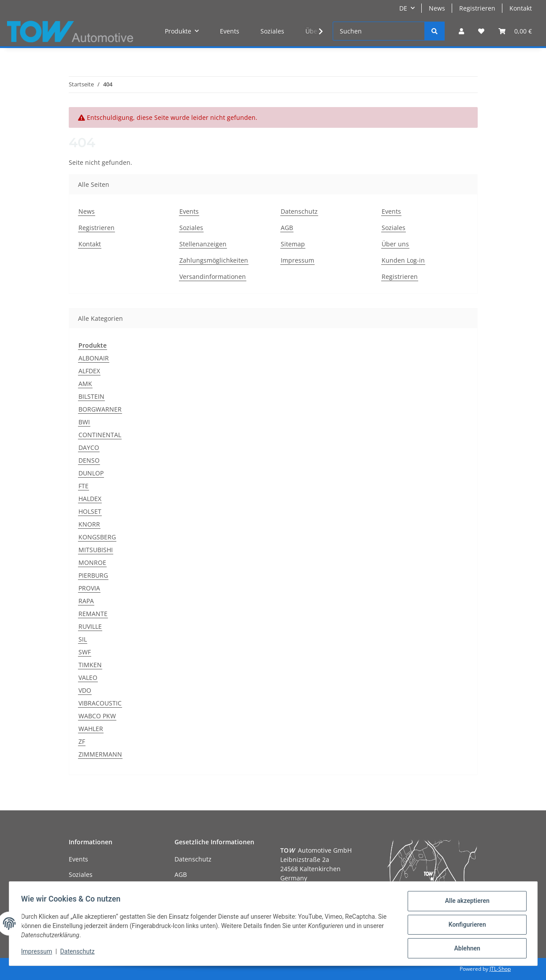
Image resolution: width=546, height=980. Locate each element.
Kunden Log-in (403, 260)
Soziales (272, 31)
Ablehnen (465, 949)
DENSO (89, 460)
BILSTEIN (91, 396)
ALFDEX (89, 371)
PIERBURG (93, 575)
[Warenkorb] (515, 31)
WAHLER (91, 729)
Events (230, 31)
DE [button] (403, 8)
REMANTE (93, 614)
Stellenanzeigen (203, 244)
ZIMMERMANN (100, 754)
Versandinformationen (213, 277)
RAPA (86, 601)
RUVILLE (90, 626)
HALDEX (90, 499)
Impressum (297, 260)
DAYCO (89, 447)
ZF (82, 741)
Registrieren (477, 8)
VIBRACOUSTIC (100, 703)
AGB (287, 228)
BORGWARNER (100, 409)
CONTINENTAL (100, 435)
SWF (85, 652)
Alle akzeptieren (465, 903)
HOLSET (90, 511)
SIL (83, 639)
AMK (85, 384)
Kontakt (521, 8)
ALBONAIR (94, 358)
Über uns (395, 244)
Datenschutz (299, 211)
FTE (84, 486)
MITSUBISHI (96, 550)
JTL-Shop (500, 969)
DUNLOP (91, 473)
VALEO (88, 677)
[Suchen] (379, 31)
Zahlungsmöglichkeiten (214, 260)
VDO (85, 690)
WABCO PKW (97, 716)
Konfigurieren (465, 926)
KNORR (89, 524)
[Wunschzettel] (481, 31)
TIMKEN (90, 665)
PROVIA (89, 588)
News (437, 8)
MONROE (92, 562)
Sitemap (293, 244)
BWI (84, 422)
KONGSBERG (97, 537)
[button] (461, 31)
